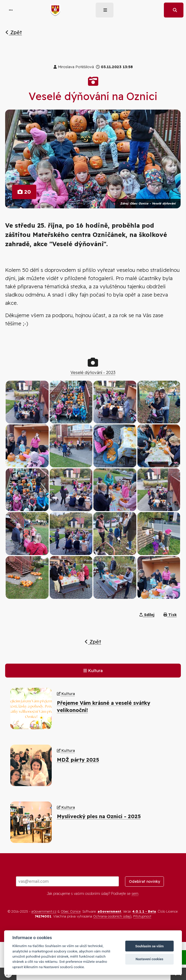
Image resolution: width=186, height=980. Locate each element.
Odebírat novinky (144, 881)
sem (135, 894)
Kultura (93, 671)
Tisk (170, 615)
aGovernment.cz (44, 911)
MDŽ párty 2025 (78, 760)
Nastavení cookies (149, 959)
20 (24, 192)
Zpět (14, 32)
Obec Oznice (71, 911)
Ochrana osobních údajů (112, 916)
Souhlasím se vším (150, 946)
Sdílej (147, 615)
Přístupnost (142, 916)
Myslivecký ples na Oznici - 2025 (99, 816)
